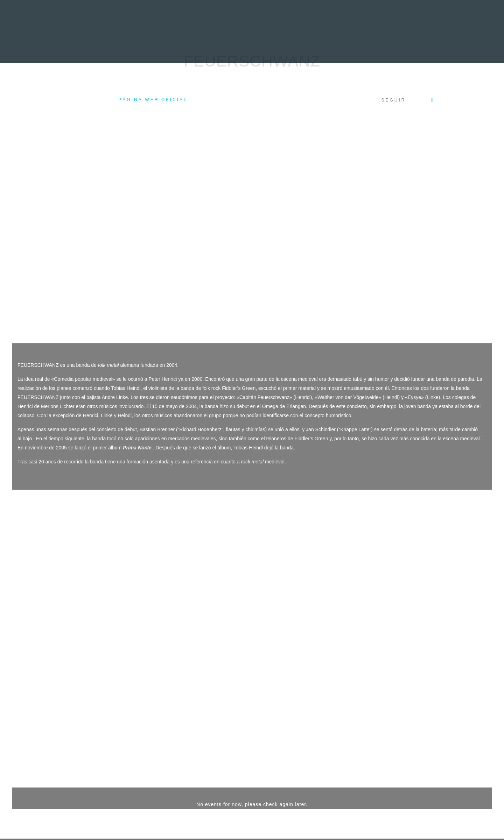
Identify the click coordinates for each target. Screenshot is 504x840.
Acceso (67, 813)
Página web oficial (153, 100)
